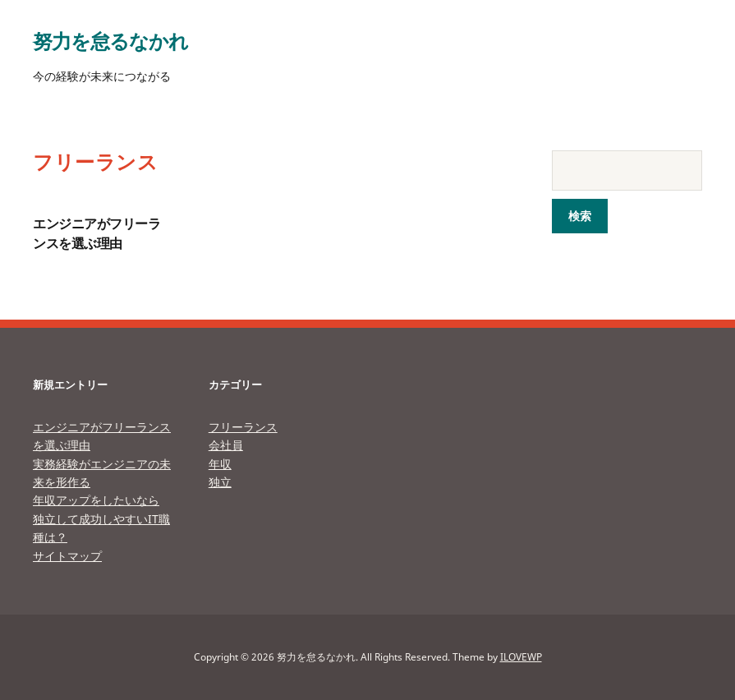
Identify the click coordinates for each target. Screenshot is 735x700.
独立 (220, 482)
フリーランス (243, 427)
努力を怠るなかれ (110, 41)
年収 (220, 464)
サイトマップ (67, 556)
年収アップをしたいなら (96, 500)
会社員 (226, 445)
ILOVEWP (521, 657)
